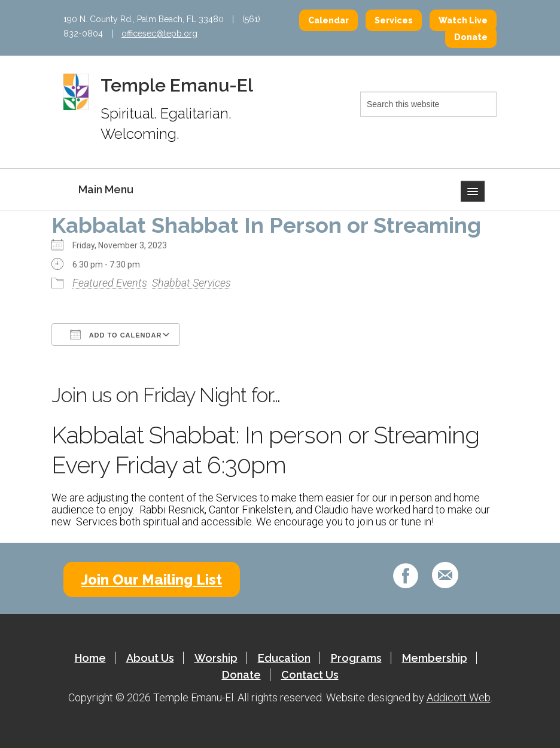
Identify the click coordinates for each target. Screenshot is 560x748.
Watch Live (463, 20)
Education (284, 658)
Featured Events (110, 283)
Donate (471, 37)
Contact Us (310, 675)
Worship (216, 658)
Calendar (328, 20)
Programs (356, 658)
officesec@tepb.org (159, 34)
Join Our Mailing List (152, 580)
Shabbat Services (191, 283)
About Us (150, 658)
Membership (435, 658)
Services (394, 20)
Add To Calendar (116, 335)
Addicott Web (459, 697)
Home (90, 658)
